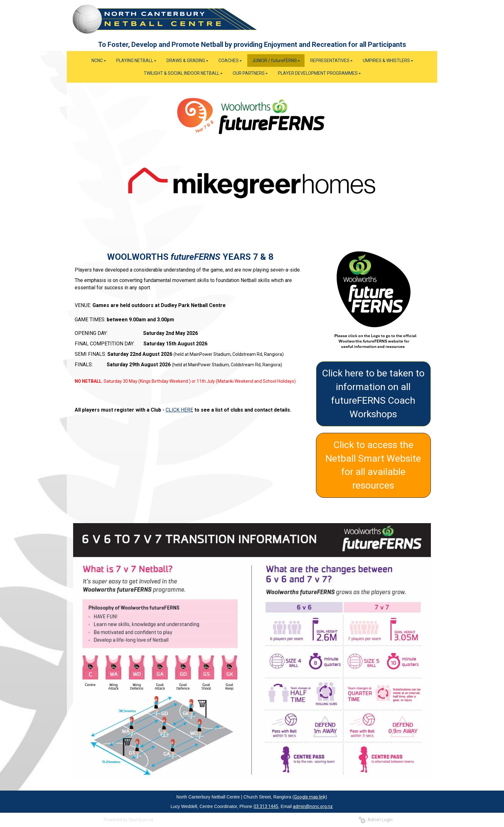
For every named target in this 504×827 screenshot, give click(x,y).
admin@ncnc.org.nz (313, 806)
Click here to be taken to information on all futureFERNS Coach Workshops (373, 394)
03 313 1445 (266, 806)
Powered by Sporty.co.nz (129, 820)
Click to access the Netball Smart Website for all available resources (373, 465)
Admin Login (376, 820)
